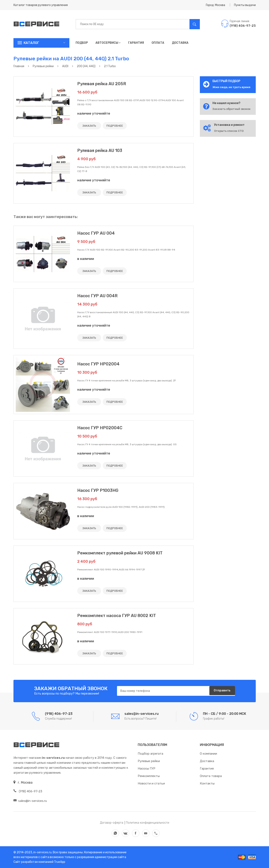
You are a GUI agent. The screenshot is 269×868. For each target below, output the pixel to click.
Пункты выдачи (245, 5)
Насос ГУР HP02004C (100, 428)
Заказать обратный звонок (232, 109)
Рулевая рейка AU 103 (100, 150)
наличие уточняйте (94, 113)
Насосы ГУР (147, 769)
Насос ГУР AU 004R (97, 296)
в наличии (86, 259)
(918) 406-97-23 (28, 791)
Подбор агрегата (150, 754)
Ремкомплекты (149, 776)
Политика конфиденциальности (148, 823)
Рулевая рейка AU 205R (102, 84)
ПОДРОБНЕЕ (118, 126)
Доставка (180, 43)
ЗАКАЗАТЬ (90, 126)
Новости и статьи (151, 783)
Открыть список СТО (229, 131)
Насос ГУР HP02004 (98, 364)
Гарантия (136, 43)
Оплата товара (211, 776)
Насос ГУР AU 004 (96, 233)
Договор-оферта (112, 823)
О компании (208, 754)
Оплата (158, 43)
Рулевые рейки (149, 761)
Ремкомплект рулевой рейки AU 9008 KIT (120, 553)
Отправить (220, 691)
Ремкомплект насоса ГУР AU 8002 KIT (117, 616)
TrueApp (60, 862)
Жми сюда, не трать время (231, 87)
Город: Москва (215, 5)
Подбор (82, 43)
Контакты (207, 783)
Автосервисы (108, 43)
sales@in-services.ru (30, 801)
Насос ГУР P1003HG (98, 490)
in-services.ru (42, 852)
